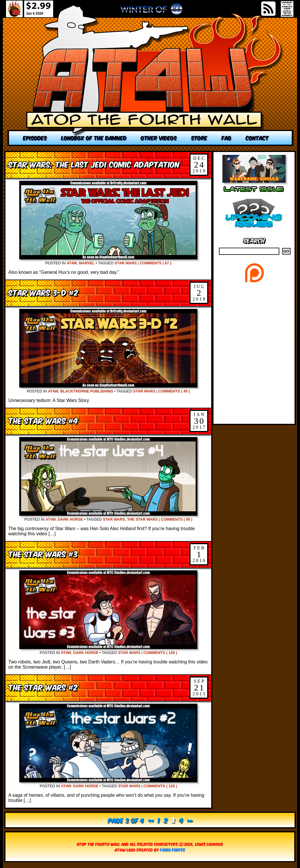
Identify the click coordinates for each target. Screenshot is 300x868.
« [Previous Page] (151, 820)
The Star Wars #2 (43, 687)
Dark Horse (70, 519)
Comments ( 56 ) (177, 519)
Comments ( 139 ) (160, 653)
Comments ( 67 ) (155, 263)
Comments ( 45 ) (174, 391)
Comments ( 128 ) (160, 786)
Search (254, 240)
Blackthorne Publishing (87, 391)
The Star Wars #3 (43, 554)
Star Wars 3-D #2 (43, 292)
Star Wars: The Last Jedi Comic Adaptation (94, 164)
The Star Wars (142, 519)
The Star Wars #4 (43, 420)
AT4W (72, 263)
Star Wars (126, 263)
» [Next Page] (190, 820)
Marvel (87, 263)
